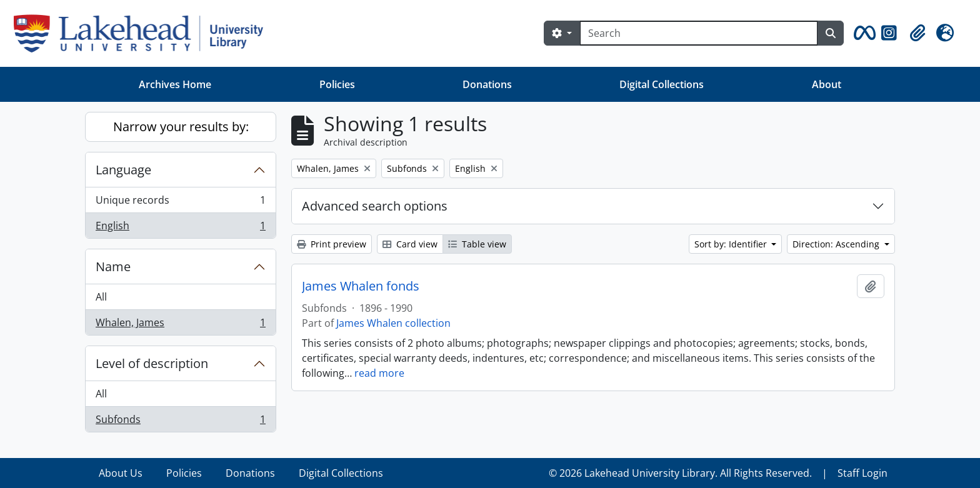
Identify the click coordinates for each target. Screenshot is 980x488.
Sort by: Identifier (732, 244)
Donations (487, 84)
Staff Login (862, 473)
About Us (121, 473)
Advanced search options (375, 206)
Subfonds (180, 422)
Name (113, 266)
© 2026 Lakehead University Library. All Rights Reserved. (680, 473)
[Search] (699, 33)
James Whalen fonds (361, 286)
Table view (477, 244)
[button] (862, 33)
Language (123, 170)
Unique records (180, 203)
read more (379, 373)
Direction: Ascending (837, 244)
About (827, 84)
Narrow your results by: (181, 127)
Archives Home (175, 84)
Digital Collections (662, 84)
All (101, 297)
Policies (337, 84)
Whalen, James (180, 325)
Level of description (152, 363)
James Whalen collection (393, 323)
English (180, 228)
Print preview (332, 244)
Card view (410, 244)
